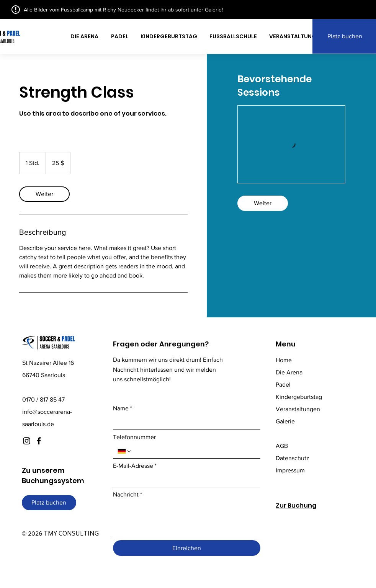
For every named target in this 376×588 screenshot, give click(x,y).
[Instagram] (27, 441)
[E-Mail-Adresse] (184, 480)
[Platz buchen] (49, 503)
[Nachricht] (187, 519)
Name (123, 408)
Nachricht (128, 495)
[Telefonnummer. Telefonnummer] (194, 451)
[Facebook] (39, 441)
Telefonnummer (134, 437)
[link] (44, 194)
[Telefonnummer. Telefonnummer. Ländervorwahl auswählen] (125, 451)
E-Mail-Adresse (135, 466)
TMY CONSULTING (71, 533)
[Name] (184, 423)
